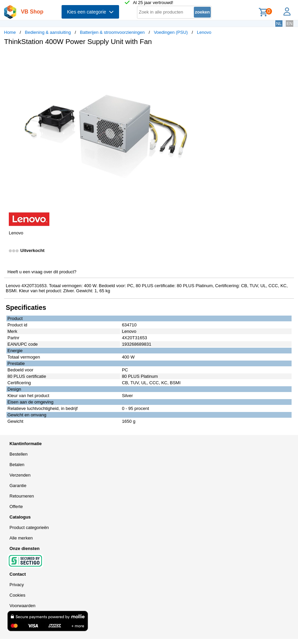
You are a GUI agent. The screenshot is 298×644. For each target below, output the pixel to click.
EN (290, 24)
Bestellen (18, 454)
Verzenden (20, 475)
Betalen (17, 465)
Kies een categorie (90, 12)
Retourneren (22, 496)
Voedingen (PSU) (171, 32)
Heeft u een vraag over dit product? (42, 272)
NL (279, 24)
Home (10, 32)
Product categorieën (29, 527)
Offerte (16, 507)
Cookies (17, 595)
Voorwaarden (22, 606)
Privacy (17, 585)
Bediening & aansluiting (48, 32)
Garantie (18, 486)
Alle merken (21, 538)
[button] (201, 58)
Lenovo (204, 32)
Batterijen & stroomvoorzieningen (112, 32)
